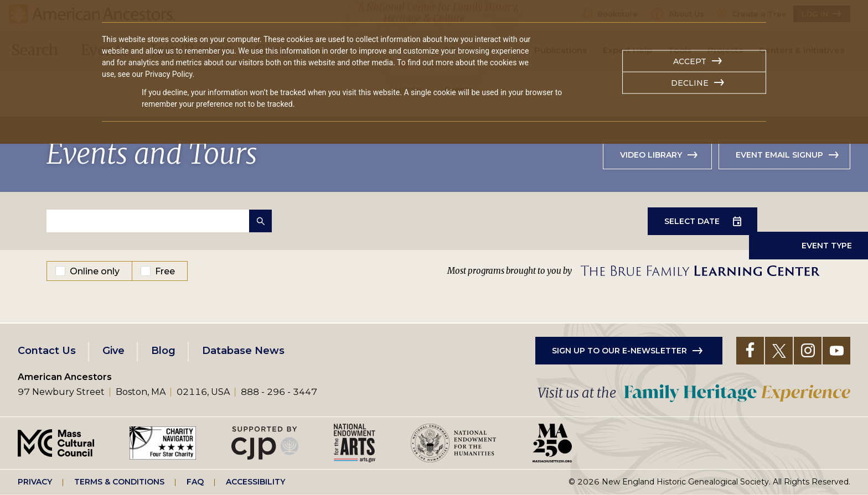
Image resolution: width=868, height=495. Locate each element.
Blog (163, 351)
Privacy (35, 482)
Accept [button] (690, 61)
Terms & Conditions (119, 482)
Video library (651, 155)
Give (113, 351)
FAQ (195, 482)
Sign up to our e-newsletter (619, 351)
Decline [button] (690, 83)
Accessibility (255, 482)
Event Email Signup (779, 155)
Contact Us (47, 351)
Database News (243, 351)
